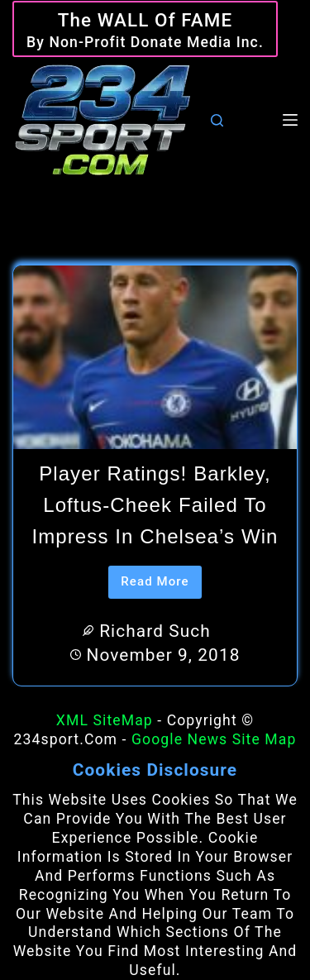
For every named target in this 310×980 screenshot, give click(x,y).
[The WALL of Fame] (145, 29)
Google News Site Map (214, 739)
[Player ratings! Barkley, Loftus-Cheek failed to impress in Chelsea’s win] (155, 357)
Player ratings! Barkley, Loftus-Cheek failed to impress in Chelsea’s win (155, 505)
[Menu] (290, 120)
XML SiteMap (105, 720)
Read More (161, 586)
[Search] (217, 120)
